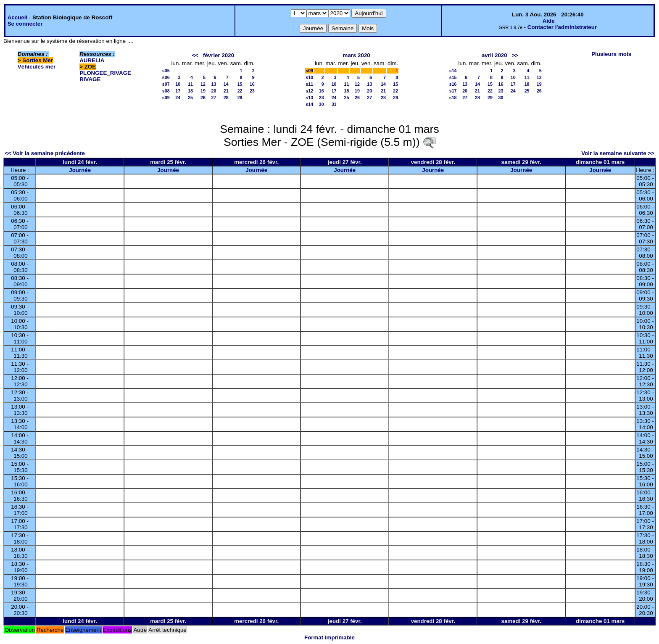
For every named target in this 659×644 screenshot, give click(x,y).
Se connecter (25, 24)
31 (334, 104)
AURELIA (92, 60)
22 (240, 91)
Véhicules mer (37, 67)
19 (203, 91)
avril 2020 (494, 55)
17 (178, 91)
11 (190, 84)
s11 (309, 84)
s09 (166, 98)
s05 (166, 71)
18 (190, 91)
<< (195, 55)
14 (226, 84)
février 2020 (219, 55)
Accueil (17, 17)
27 (214, 98)
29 (240, 98)
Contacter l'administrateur (562, 27)
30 (322, 104)
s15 (453, 77)
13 (214, 84)
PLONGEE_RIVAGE (105, 73)
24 (178, 98)
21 (226, 91)
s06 (166, 77)
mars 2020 (357, 55)
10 (178, 84)
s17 (453, 91)
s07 (166, 84)
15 (240, 84)
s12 (309, 91)
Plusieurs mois (611, 54)
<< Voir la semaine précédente (45, 153)
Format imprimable (329, 637)
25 (190, 98)
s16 (453, 84)
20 (214, 91)
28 (226, 98)
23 (252, 91)
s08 (166, 91)
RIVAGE (90, 79)
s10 (309, 77)
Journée (80, 170)
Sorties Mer (38, 60)
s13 (309, 98)
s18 (453, 98)
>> (515, 55)
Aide (549, 21)
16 (252, 84)
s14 (309, 104)
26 (203, 98)
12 (203, 84)
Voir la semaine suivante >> (618, 153)
